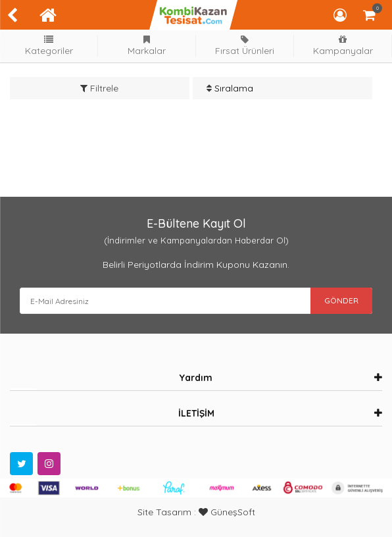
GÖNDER (341, 300)
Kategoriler (49, 46)
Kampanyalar (343, 46)
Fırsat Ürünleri (245, 46)
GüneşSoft (227, 512)
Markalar (147, 46)
